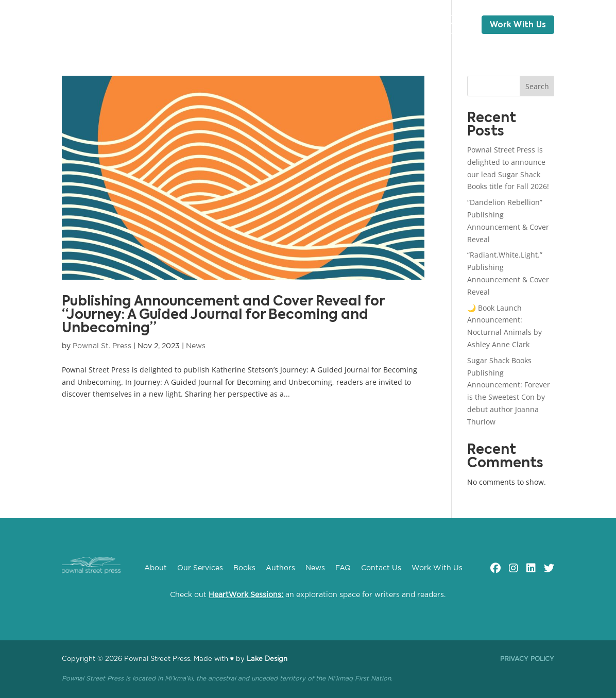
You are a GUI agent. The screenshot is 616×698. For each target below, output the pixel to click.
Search (537, 86)
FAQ (388, 25)
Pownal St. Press (102, 346)
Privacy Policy (527, 659)
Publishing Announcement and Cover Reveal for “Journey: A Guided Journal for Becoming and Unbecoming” (223, 315)
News (322, 25)
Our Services (186, 25)
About (134, 25)
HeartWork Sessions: (246, 595)
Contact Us (442, 25)
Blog (357, 25)
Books (239, 25)
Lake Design (267, 659)
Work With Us (518, 25)
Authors (281, 25)
